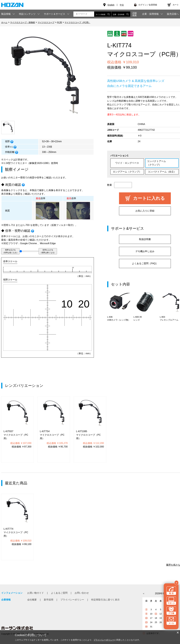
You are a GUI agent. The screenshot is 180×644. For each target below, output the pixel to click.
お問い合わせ (82, 593)
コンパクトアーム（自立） (162, 172)
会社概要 (32, 600)
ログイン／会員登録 (148, 5)
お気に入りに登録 (145, 211)
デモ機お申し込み (145, 251)
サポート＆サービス (54, 14)
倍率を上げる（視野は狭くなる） (48, 251)
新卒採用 (49, 600)
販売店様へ (173, 14)
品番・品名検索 (121, 14)
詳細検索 (135, 14)
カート (176, 5)
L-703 (26, 225)
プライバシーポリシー (72, 600)
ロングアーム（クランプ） (127, 172)
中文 (122, 5)
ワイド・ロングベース (127, 163)
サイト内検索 (103, 14)
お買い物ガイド (36, 593)
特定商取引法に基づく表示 (105, 600)
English (111, 5)
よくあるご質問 (59, 593)
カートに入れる (149, 198)
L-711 (12, 225)
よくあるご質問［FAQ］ (145, 263)
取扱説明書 (145, 239)
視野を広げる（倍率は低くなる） (10, 251)
